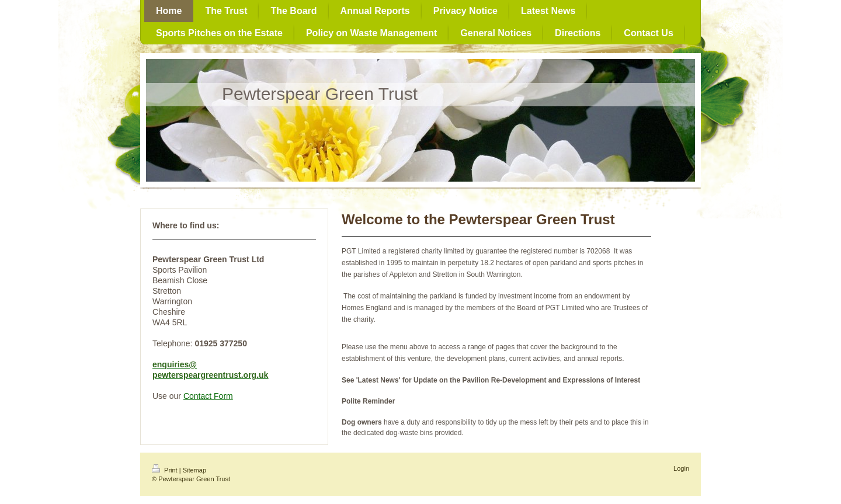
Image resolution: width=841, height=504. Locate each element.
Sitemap (194, 470)
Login (681, 468)
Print (166, 470)
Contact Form (208, 396)
